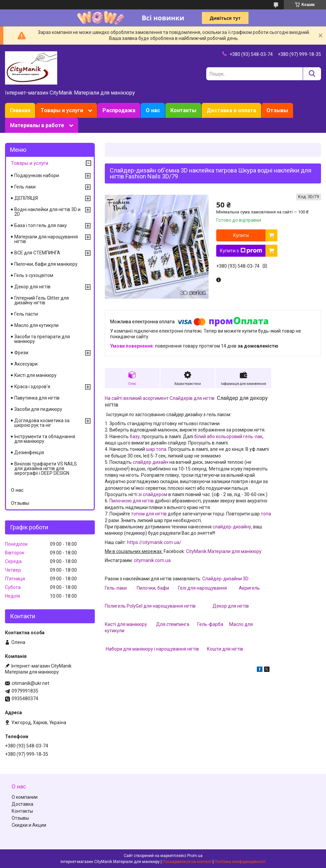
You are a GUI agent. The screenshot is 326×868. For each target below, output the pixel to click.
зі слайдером (153, 494)
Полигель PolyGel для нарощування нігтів (151, 606)
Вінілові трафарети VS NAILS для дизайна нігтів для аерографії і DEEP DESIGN (46, 468)
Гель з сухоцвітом (34, 275)
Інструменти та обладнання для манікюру (45, 439)
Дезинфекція (29, 452)
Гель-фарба (210, 624)
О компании (25, 797)
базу (134, 436)
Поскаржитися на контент (187, 862)
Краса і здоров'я (32, 387)
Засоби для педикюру (38, 409)
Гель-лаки (116, 588)
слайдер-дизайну (232, 527)
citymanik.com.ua (152, 560)
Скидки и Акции (29, 825)
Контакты (183, 110)
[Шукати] (312, 74)
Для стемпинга (173, 624)
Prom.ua (195, 856)
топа (266, 514)
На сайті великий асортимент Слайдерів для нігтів (160, 398)
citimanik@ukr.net (30, 683)
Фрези (21, 353)
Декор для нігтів (231, 606)
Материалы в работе (37, 125)
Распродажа (119, 110)
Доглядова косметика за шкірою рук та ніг (42, 423)
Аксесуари (26, 364)
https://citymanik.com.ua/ (154, 542)
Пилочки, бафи (153, 588)
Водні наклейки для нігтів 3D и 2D (47, 212)
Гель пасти (26, 314)
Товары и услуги (62, 110)
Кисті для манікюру (126, 624)
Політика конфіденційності (240, 862)
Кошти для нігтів (225, 649)
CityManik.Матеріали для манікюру (224, 551)
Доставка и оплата (231, 110)
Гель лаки (25, 187)
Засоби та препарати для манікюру (42, 339)
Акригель (249, 588)
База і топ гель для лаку (41, 225)
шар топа (156, 449)
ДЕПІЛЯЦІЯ (26, 198)
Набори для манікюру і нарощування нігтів (152, 649)
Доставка (22, 804)
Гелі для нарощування (202, 588)
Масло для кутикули (36, 325)
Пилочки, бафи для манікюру (46, 264)
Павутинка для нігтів (37, 398)
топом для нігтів (149, 514)
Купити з (241, 251)
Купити (241, 235)
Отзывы (277, 110)
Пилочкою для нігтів (132, 501)
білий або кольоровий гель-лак (228, 436)
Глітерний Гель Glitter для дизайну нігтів (42, 300)
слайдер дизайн (151, 462)
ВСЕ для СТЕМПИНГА (37, 253)
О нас (153, 110)
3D (246, 579)
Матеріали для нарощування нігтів (46, 239)
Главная (20, 110)
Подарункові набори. (37, 175)
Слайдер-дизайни (223, 579)
